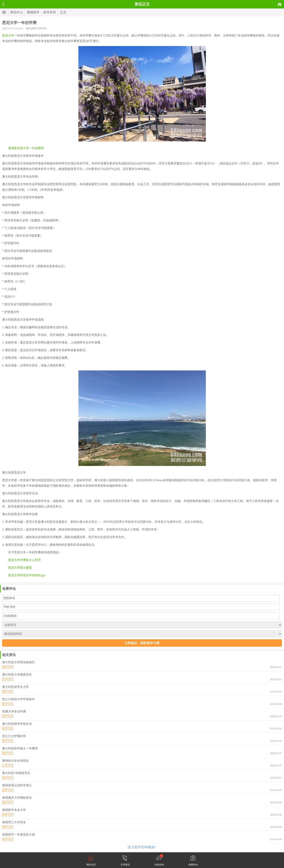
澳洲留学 (33, 12)
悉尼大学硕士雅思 (20, 568)
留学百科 (50, 12)
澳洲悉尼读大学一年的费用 (26, 148)
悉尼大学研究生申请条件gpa (27, 575)
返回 (3, 4)
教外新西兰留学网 (36, 28)
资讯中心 (17, 12)
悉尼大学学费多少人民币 (24, 560)
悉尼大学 (8, 36)
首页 (280, 4)
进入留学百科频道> (142, 847)
